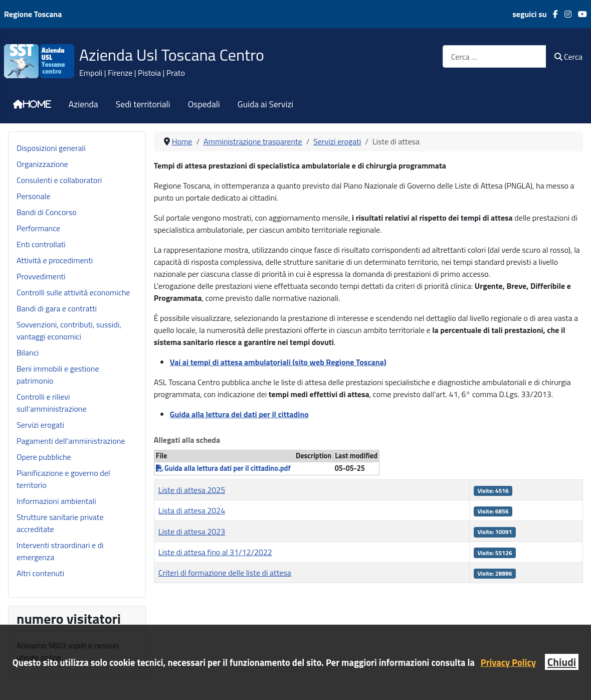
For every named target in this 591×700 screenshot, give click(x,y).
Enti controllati (41, 244)
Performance (38, 228)
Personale (33, 196)
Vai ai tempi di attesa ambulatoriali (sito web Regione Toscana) (278, 362)
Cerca (568, 57)
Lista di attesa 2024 (192, 510)
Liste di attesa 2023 (192, 532)
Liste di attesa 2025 (192, 490)
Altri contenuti (40, 573)
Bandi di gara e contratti (57, 308)
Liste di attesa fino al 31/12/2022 (215, 552)
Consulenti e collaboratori (59, 180)
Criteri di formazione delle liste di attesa (225, 573)
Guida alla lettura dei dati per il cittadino (239, 414)
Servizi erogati (40, 425)
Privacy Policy (508, 662)
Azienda (83, 104)
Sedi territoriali (143, 104)
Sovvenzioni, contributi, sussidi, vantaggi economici (69, 330)
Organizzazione (42, 164)
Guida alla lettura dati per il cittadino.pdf (223, 468)
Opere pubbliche (44, 457)
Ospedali (204, 104)
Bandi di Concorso (47, 212)
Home (37, 104)
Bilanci (28, 353)
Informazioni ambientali (56, 501)
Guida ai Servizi (265, 104)
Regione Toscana (33, 14)
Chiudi (562, 662)
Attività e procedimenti (55, 260)
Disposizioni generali (51, 148)
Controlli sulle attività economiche (73, 292)
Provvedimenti (41, 276)
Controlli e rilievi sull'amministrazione (52, 403)
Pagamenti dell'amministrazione (71, 441)
